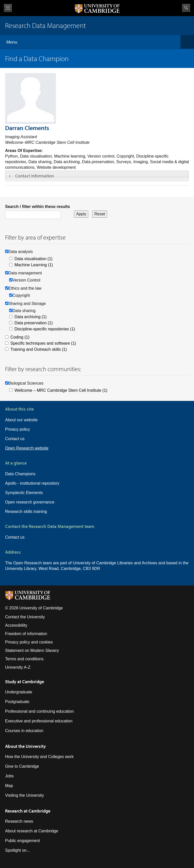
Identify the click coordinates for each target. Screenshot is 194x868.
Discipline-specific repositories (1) (45, 329)
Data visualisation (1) (33, 259)
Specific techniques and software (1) (43, 343)
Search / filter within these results (38, 207)
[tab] (97, 176)
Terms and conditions (24, 659)
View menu (8, 8)
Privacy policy (18, 429)
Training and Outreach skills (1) (39, 349)
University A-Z (18, 667)
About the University (25, 746)
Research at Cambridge (28, 811)
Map (9, 786)
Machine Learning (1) (34, 265)
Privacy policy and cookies (29, 642)
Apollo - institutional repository (32, 483)
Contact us (15, 439)
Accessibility (16, 625)
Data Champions (20, 474)
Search (186, 8)
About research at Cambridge (32, 831)
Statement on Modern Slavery (32, 650)
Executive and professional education (39, 721)
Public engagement (23, 841)
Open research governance (30, 502)
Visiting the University (25, 795)
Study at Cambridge (25, 682)
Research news (19, 821)
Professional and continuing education (39, 711)
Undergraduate (19, 692)
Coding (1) (20, 337)
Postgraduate (17, 702)
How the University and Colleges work (39, 757)
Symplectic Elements (24, 493)
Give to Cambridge (22, 766)
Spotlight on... (18, 850)
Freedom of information (26, 634)
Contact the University (25, 617)
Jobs (9, 776)
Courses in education (24, 731)
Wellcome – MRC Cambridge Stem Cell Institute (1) (61, 390)
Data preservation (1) (34, 323)
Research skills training (26, 512)
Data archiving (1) (31, 317)
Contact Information (35, 176)
